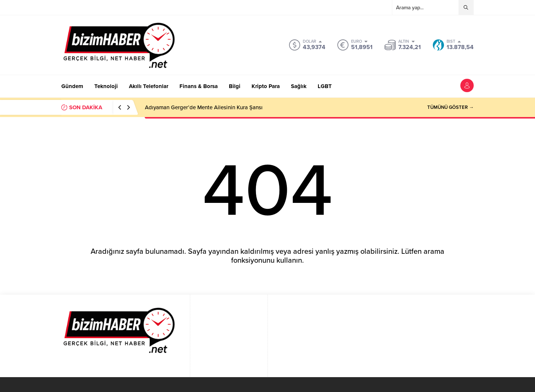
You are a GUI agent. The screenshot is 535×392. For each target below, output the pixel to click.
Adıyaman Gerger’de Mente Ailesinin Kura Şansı (204, 107)
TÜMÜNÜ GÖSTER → (450, 107)
